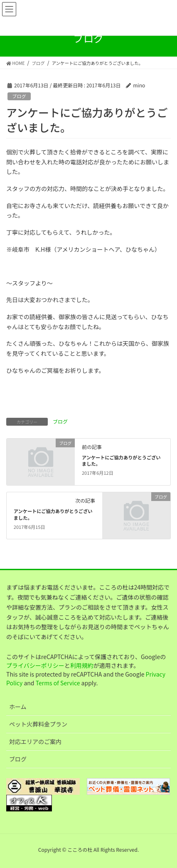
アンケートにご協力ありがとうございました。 (121, 461)
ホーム (18, 707)
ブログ (19, 96)
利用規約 (82, 665)
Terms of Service (58, 683)
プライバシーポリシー (35, 665)
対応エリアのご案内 (35, 742)
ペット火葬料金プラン (38, 724)
